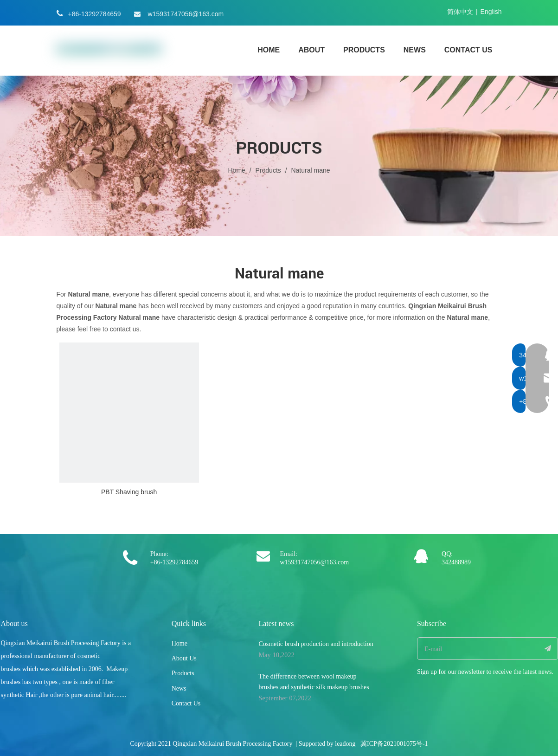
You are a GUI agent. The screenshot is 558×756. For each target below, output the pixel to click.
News (179, 688)
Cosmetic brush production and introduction (316, 644)
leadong (345, 744)
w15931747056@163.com (186, 14)
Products (183, 673)
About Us (184, 658)
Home (180, 643)
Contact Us (186, 703)
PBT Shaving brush (129, 492)
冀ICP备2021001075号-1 (394, 744)
